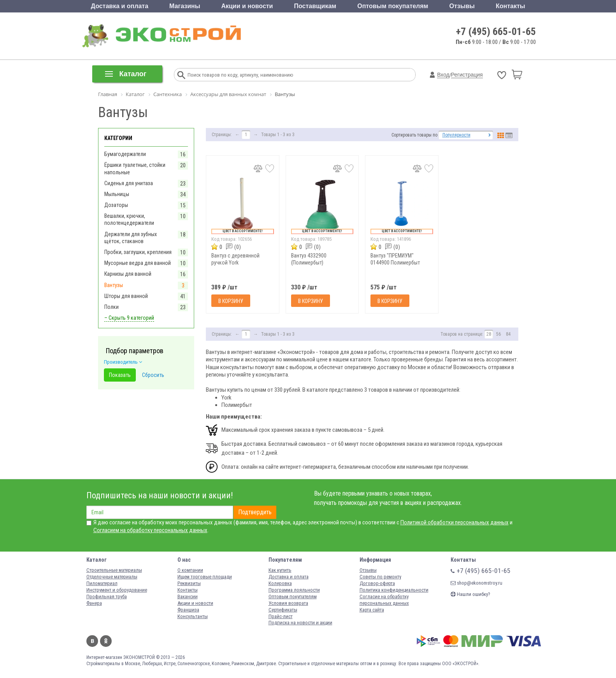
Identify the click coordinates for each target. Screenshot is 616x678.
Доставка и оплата (120, 6)
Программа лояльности (294, 590)
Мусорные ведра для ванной (138, 263)
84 (508, 334)
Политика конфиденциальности (394, 590)
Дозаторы (116, 205)
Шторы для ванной (126, 296)
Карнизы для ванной (128, 274)
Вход (443, 75)
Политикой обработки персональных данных (455, 522)
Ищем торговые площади (205, 577)
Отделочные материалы (112, 577)
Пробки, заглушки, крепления (138, 252)
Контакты (510, 6)
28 (489, 334)
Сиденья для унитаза (129, 183)
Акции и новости (247, 6)
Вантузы (114, 285)
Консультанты (193, 616)
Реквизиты (189, 583)
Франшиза (188, 610)
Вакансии (188, 597)
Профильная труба (107, 597)
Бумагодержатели (125, 154)
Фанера (94, 603)
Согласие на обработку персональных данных (384, 600)
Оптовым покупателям (393, 6)
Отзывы (462, 6)
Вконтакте (92, 641)
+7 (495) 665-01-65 (496, 32)
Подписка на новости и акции (300, 623)
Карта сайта (372, 610)
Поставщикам (315, 6)
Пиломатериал (102, 583)
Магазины (185, 6)
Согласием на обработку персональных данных (150, 530)
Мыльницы (117, 194)
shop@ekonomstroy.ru (476, 583)
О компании (190, 570)
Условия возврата (288, 603)
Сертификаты (283, 610)
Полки (111, 307)
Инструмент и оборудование (117, 590)
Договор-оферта (377, 583)
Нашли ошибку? (470, 594)
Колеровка (280, 583)
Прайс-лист (281, 616)
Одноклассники (106, 641)
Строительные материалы (114, 570)
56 (498, 334)
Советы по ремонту (380, 577)
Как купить (280, 570)
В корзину (231, 301)
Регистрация (467, 75)
